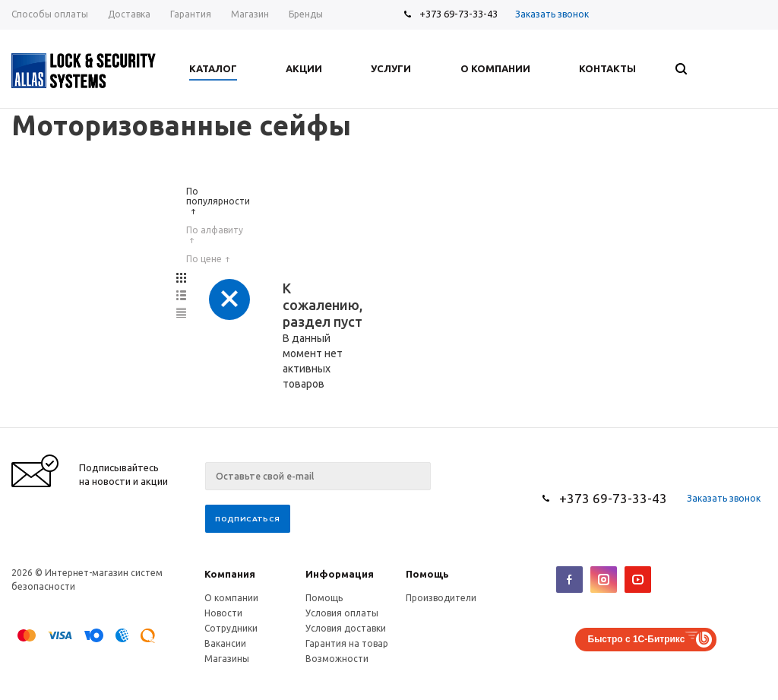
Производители (441, 598)
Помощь (427, 574)
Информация (340, 574)
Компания (230, 574)
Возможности (337, 659)
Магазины (227, 659)
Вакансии (225, 643)
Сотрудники (231, 628)
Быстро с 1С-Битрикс (637, 639)
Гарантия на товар (347, 643)
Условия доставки (346, 628)
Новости (223, 613)
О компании (231, 598)
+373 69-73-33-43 (459, 14)
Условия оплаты (342, 613)
